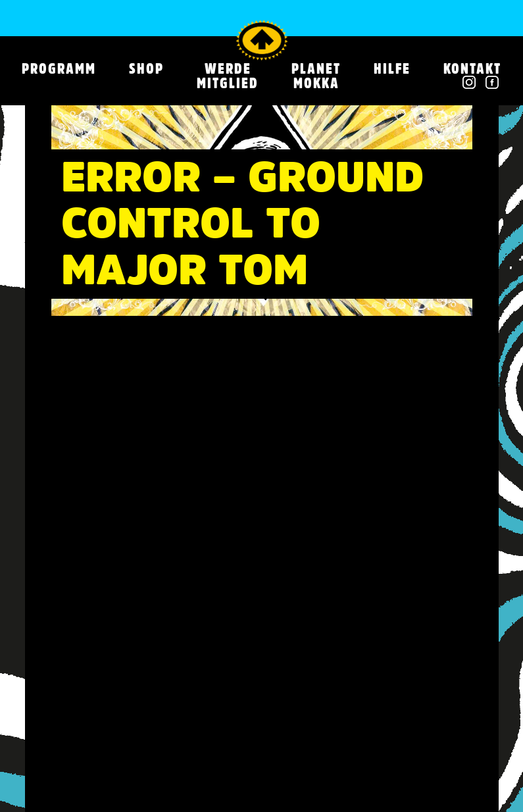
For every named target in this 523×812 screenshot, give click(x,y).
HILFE (392, 68)
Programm (59, 68)
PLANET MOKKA (316, 76)
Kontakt (472, 68)
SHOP (146, 68)
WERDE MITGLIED (228, 76)
